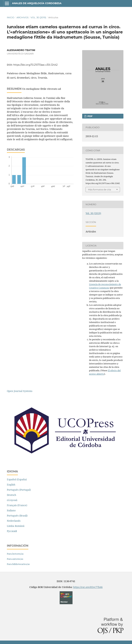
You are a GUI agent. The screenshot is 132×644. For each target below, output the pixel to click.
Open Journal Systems (20, 391)
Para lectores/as (15, 554)
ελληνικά (12, 500)
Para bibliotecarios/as (18, 564)
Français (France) (17, 505)
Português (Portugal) (19, 490)
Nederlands (14, 521)
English (11, 485)
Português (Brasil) (17, 516)
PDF (90, 116)
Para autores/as (15, 559)
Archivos (23, 17)
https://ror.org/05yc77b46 (88, 587)
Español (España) (17, 479)
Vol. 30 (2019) (38, 17)
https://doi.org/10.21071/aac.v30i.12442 (35, 65)
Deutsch (12, 495)
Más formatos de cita (100, 190)
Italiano (11, 510)
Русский (12, 531)
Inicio (11, 17)
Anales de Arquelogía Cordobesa (37, 3)
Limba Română (16, 526)
